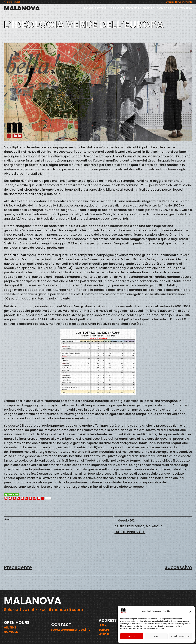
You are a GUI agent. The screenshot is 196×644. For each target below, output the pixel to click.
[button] (191, 611)
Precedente (18, 567)
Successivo (178, 567)
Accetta (132, 636)
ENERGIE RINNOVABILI (130, 532)
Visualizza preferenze (180, 636)
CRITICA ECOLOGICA (129, 526)
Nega (156, 636)
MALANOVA (22, 8)
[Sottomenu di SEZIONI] (108, 8)
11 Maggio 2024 (125, 520)
